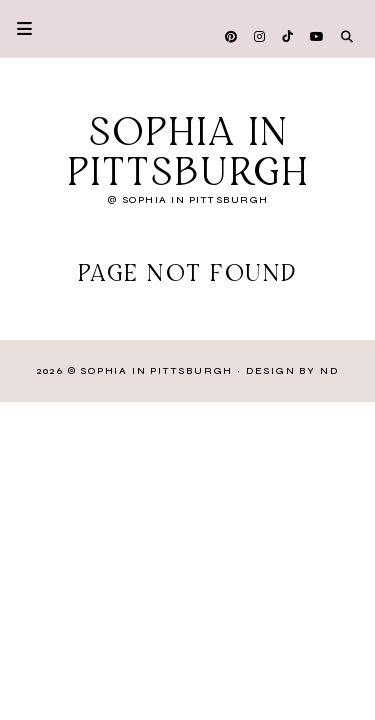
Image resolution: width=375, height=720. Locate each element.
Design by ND (292, 371)
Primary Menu (16, 28)
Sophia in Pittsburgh (188, 154)
